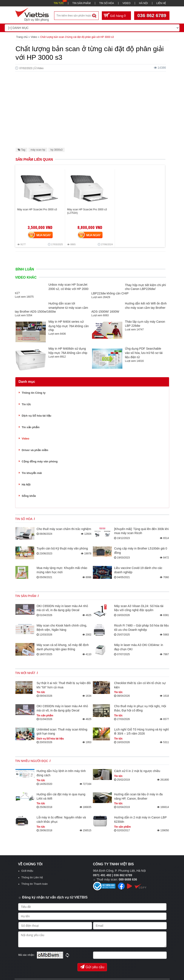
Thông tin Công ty (34, 393)
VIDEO (126, 3)
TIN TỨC (59, 3)
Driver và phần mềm (35, 450)
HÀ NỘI (143, 3)
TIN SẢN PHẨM (81, 3)
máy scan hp (38, 150)
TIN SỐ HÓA (106, 3)
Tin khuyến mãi (32, 473)
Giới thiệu (27, 871)
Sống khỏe (29, 496)
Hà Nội (26, 485)
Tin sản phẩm (31, 427)
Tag (22, 150)
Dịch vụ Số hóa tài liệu (37, 416)
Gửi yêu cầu (92, 967)
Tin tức (26, 404)
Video (26, 439)
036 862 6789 (152, 16)
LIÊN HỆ (161, 3)
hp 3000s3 (56, 150)
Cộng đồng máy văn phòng (40, 461)
